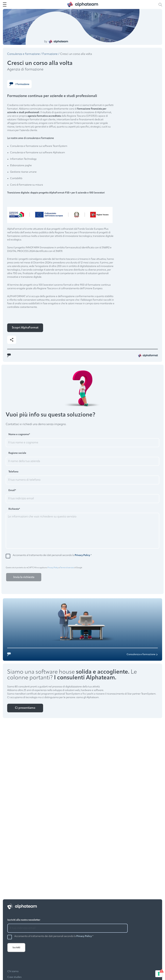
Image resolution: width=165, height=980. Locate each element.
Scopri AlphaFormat (25, 328)
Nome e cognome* (19, 435)
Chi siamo (13, 971)
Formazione (50, 54)
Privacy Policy (82, 555)
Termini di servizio (67, 568)
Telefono (13, 472)
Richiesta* (14, 509)
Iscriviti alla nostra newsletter (24, 920)
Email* (12, 490)
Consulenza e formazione (24, 54)
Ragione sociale (17, 453)
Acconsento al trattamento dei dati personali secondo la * (52, 555)
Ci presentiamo (25, 708)
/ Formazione (19, 84)
